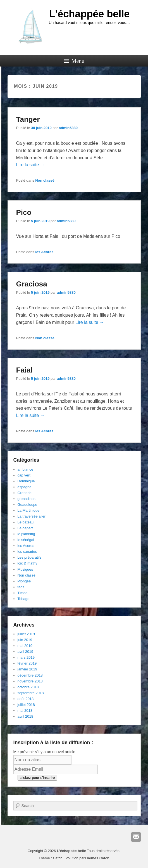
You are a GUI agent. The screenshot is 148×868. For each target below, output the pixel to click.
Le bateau (26, 522)
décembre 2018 (30, 675)
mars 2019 (26, 657)
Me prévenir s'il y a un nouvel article (44, 752)
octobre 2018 (28, 687)
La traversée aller (32, 516)
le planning (26, 534)
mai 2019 (25, 646)
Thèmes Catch (97, 858)
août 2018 (26, 699)
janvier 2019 (28, 669)
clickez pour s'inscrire (37, 778)
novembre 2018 (30, 681)
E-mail (136, 837)
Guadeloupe (28, 505)
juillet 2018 (26, 705)
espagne (25, 487)
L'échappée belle (89, 14)
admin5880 (68, 128)
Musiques (25, 569)
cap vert (24, 475)
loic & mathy (28, 563)
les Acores (44, 252)
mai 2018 (25, 711)
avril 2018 (25, 716)
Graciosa (32, 284)
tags (21, 587)
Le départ (25, 528)
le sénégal (26, 540)
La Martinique (29, 510)
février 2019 (27, 663)
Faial (24, 370)
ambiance (25, 469)
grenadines (27, 499)
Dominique (26, 481)
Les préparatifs (30, 557)
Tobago (24, 599)
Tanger (28, 119)
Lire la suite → (30, 165)
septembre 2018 (31, 693)
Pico (24, 212)
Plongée (24, 581)
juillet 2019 (26, 634)
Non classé (45, 180)
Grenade (25, 493)
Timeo (23, 593)
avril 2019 (25, 652)
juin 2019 (25, 640)
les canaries (27, 552)
